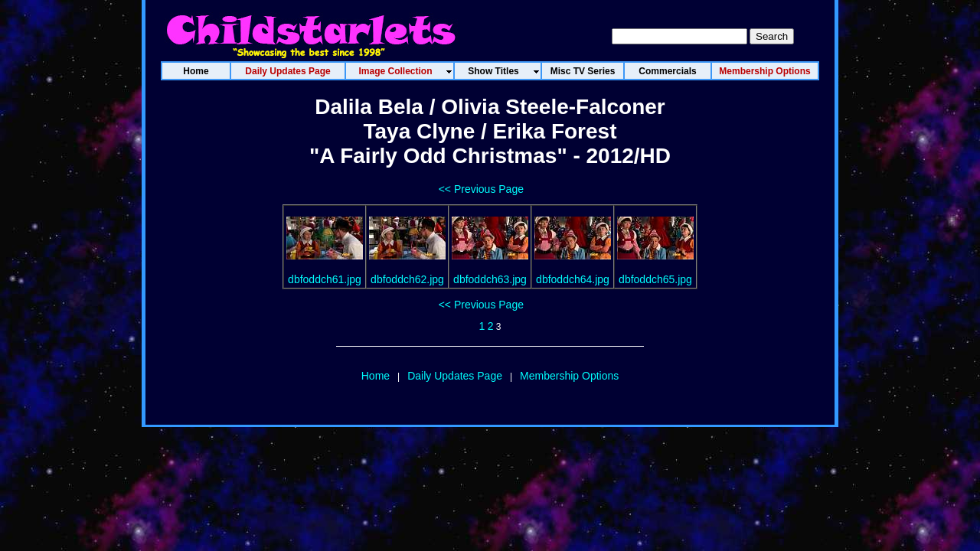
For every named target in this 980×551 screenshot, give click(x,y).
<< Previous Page (481, 189)
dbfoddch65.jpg (655, 279)
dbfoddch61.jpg (325, 279)
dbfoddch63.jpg (490, 279)
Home (376, 376)
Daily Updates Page (455, 376)
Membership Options (569, 376)
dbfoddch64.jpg (573, 279)
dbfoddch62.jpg (407, 279)
